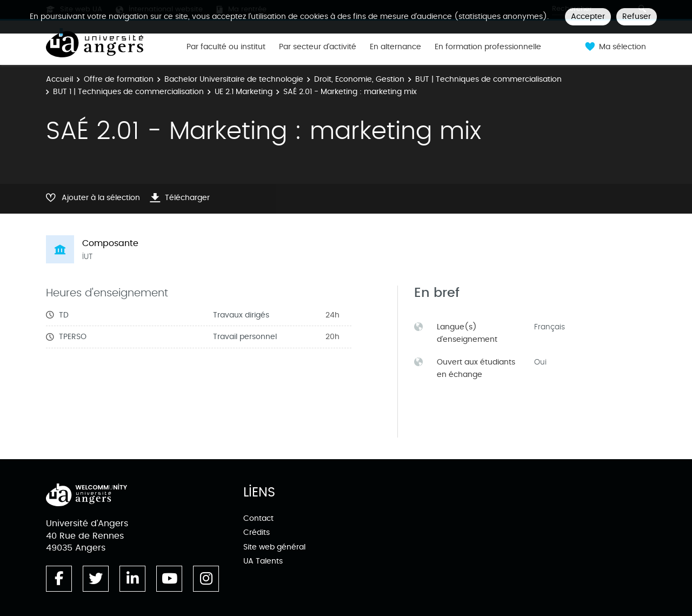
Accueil (59, 79)
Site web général (274, 547)
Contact (258, 518)
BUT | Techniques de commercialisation (488, 79)
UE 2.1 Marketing (244, 92)
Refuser (637, 16)
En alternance (395, 47)
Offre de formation (119, 79)
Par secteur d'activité (318, 47)
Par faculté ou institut (226, 47)
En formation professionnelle (488, 47)
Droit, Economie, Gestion (359, 79)
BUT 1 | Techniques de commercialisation (128, 92)
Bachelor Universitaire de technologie (234, 79)
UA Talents (263, 561)
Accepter (588, 16)
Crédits (257, 532)
